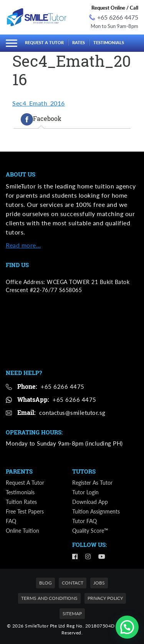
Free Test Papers (25, 511)
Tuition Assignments (96, 511)
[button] (127, 627)
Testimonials (109, 42)
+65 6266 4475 (114, 17)
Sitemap (72, 613)
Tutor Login (85, 492)
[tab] (41, 119)
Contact (73, 583)
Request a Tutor (44, 42)
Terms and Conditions (49, 598)
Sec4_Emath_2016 (39, 103)
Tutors (84, 471)
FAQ (11, 521)
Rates (79, 42)
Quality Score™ (90, 531)
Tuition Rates (21, 502)
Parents (19, 471)
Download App (90, 502)
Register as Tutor (92, 483)
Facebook (41, 119)
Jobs (99, 583)
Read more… (23, 245)
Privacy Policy (105, 598)
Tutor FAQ (84, 521)
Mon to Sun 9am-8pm (114, 26)
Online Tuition (22, 531)
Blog (46, 583)
